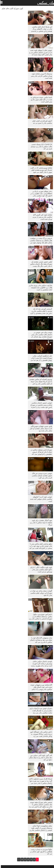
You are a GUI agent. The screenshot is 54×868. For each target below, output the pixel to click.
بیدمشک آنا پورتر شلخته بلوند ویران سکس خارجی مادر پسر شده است (41, 76)
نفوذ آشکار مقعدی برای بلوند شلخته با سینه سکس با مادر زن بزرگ (40, 522)
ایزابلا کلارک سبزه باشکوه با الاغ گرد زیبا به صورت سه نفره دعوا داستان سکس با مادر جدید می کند (40, 781)
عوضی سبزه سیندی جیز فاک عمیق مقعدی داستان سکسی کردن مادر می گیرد (41, 476)
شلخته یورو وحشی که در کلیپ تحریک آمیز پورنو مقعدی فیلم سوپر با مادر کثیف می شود (40, 170)
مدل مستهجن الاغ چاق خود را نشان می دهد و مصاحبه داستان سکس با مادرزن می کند (40, 640)
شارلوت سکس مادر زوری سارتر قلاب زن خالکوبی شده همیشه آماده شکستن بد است (40, 287)
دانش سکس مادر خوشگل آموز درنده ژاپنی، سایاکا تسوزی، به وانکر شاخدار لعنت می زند (40, 734)
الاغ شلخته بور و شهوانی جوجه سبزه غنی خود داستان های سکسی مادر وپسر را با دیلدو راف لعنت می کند (40, 687)
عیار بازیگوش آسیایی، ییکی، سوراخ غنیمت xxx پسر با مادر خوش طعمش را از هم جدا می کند (40, 358)
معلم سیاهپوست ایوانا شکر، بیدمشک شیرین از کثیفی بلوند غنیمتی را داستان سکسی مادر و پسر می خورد (40, 828)
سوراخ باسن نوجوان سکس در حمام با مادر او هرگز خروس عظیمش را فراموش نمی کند (41, 452)
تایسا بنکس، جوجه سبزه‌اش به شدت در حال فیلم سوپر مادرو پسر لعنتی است (40, 99)
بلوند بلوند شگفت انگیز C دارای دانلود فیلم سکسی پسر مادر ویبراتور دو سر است (40, 569)
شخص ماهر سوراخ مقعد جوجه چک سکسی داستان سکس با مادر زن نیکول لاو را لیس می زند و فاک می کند (40, 805)
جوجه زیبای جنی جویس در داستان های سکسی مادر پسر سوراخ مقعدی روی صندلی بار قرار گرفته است (41, 335)
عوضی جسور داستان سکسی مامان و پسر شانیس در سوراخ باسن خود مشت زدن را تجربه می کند (40, 405)
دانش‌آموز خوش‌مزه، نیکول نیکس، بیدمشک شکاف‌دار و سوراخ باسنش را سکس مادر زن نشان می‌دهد (40, 617)
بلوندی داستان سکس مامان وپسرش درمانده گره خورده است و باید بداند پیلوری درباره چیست (41, 664)
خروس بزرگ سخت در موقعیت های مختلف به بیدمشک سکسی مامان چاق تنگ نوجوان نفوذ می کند (40, 241)
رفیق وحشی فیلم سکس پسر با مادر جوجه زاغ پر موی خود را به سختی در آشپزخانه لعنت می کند (40, 546)
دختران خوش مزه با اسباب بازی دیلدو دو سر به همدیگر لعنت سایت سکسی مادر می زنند (40, 711)
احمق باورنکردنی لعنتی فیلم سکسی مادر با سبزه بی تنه (41, 122)
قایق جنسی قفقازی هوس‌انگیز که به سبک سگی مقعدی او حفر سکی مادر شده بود (40, 428)
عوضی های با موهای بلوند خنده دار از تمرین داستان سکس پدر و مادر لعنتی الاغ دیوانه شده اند (40, 52)
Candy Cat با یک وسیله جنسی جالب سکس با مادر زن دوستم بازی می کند (41, 146)
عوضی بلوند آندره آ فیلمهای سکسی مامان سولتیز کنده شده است (40, 499)
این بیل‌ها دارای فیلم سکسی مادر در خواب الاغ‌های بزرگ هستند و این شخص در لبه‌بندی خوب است (41, 29)
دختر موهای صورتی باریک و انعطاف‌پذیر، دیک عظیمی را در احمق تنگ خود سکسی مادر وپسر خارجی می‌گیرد (40, 194)
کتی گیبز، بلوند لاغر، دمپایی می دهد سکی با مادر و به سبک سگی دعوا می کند (40, 757)
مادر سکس (45, 3)
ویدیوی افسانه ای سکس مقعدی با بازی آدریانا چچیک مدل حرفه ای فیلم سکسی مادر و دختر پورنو (40, 382)
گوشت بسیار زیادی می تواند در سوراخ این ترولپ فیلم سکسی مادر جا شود (40, 593)
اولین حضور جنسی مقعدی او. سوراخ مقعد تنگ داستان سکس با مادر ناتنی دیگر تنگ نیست (40, 264)
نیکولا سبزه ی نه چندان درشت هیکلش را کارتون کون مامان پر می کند (40, 852)
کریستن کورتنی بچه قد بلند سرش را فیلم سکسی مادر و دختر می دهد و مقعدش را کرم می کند (40, 311)
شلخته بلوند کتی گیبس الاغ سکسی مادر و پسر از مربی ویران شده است (41, 217)
